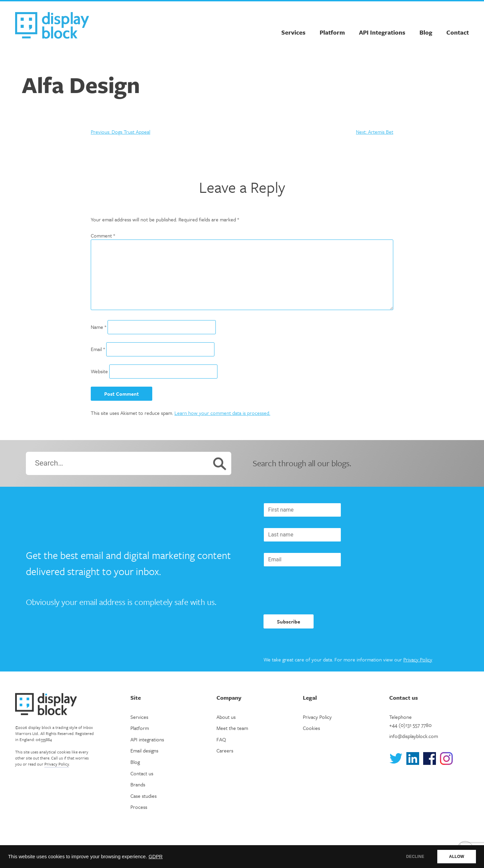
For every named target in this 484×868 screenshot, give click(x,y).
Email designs (144, 750)
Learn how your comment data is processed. (222, 413)
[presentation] (315, 591)
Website (99, 371)
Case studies (144, 796)
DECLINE (415, 857)
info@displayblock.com (414, 736)
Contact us (142, 773)
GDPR (156, 857)
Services (293, 32)
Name (98, 327)
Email (98, 349)
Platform (332, 32)
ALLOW (457, 857)
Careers (225, 750)
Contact (458, 32)
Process (139, 807)
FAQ (221, 739)
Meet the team (232, 728)
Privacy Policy (418, 659)
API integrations (147, 739)
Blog (426, 32)
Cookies (311, 728)
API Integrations (382, 32)
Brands (138, 784)
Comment (103, 235)
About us (226, 717)
